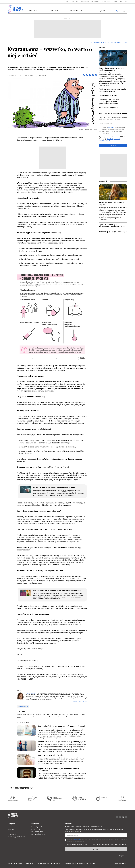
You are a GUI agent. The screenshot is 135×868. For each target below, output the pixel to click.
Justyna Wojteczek (20, 62)
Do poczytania (76, 11)
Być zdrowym (106, 42)
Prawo (126, 42)
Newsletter (29, 863)
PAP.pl (68, 2)
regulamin (111, 128)
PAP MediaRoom (85, 2)
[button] (124, 11)
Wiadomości (34, 11)
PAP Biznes (75, 2)
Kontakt (10, 863)
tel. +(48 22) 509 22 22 (38, 834)
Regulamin (57, 863)
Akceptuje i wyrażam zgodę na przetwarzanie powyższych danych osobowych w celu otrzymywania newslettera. (114, 131)
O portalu (19, 863)
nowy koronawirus (23, 706)
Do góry (123, 856)
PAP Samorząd (95, 2)
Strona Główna (96, 42)
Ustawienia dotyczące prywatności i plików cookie (80, 863)
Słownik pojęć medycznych (16, 837)
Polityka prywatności (43, 863)
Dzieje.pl (115, 2)
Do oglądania (100, 11)
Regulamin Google (105, 141)
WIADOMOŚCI (104, 181)
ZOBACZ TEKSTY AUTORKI (81, 701)
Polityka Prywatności (113, 139)
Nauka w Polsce (106, 2)
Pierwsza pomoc (117, 42)
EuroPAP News (124, 2)
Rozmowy (54, 11)
